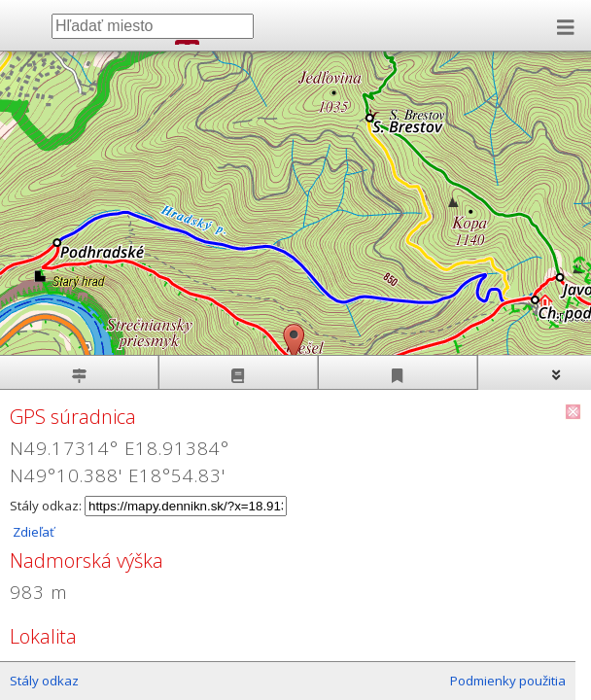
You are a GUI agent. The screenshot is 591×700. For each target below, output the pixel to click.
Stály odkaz (44, 681)
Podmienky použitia (508, 681)
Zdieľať (32, 532)
